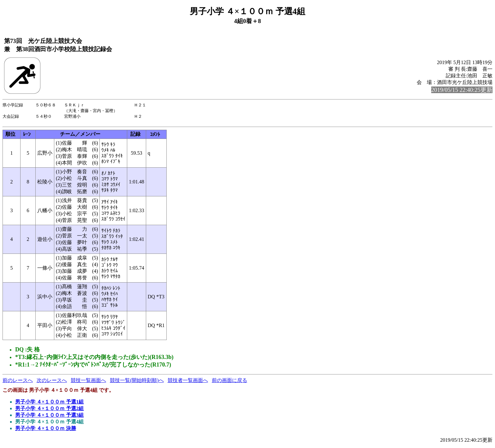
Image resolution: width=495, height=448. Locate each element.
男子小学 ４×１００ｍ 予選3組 (49, 417)
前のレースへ (18, 382)
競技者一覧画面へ (188, 382)
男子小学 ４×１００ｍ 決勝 (46, 430)
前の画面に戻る (230, 382)
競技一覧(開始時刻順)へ (137, 382)
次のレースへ (52, 382)
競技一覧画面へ (88, 382)
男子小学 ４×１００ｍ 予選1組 (49, 404)
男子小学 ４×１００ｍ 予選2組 (49, 410)
